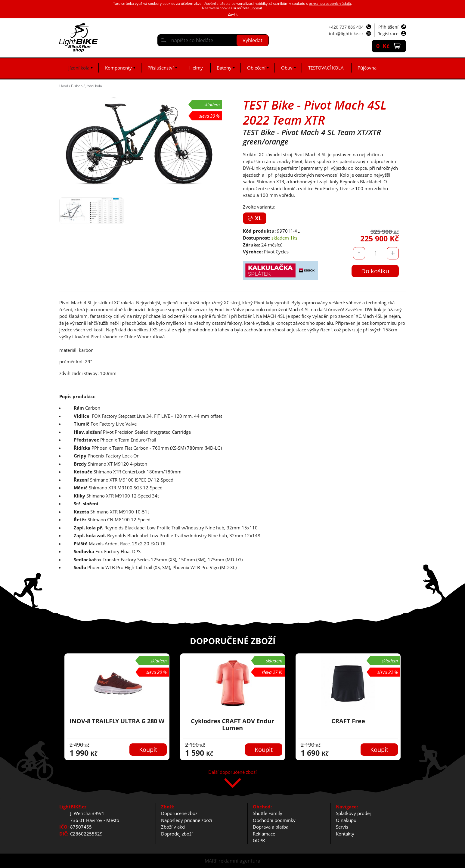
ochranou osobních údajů (330, 3)
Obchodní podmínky (274, 820)
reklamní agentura (239, 861)
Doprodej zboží (177, 834)
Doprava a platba (271, 827)
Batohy (224, 68)
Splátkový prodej (353, 813)
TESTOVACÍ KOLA (326, 68)
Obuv (287, 68)
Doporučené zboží (180, 813)
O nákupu (346, 820)
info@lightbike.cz (346, 34)
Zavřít (233, 14)
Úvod (64, 86)
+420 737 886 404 (346, 27)
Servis (342, 827)
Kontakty (345, 834)
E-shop (77, 86)
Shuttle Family (268, 813)
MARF (211, 861)
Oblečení (256, 68)
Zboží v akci (173, 827)
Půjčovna (367, 68)
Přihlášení (388, 27)
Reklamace (264, 834)
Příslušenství (161, 68)
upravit (256, 8)
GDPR (259, 840)
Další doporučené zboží (232, 772)
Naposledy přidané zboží (187, 820)
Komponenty (118, 68)
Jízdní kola (79, 68)
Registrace (388, 34)
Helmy (196, 68)
